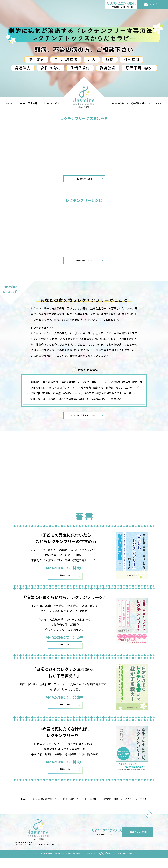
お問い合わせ (153, 5)
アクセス (157, 103)
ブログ (143, 809)
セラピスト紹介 (51, 103)
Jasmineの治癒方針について (84, 415)
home (9, 103)
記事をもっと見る (84, 179)
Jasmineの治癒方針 (28, 103)
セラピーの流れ (116, 103)
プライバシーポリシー (123, 864)
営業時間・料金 (138, 103)
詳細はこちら (65, 584)
